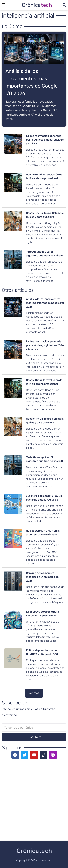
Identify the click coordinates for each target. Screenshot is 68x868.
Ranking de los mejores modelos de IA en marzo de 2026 (42, 577)
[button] (34, 693)
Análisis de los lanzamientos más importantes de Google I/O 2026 (45, 303)
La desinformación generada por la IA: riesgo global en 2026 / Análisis (45, 140)
